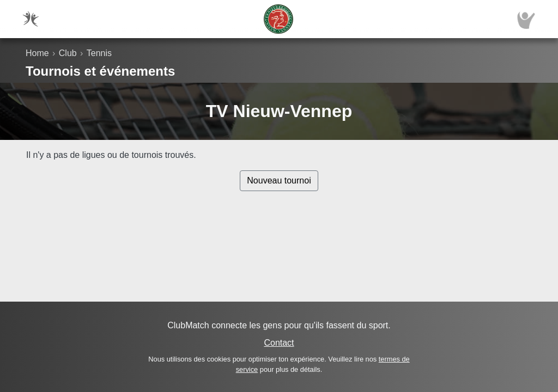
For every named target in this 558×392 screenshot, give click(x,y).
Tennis (99, 53)
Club (68, 53)
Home (37, 53)
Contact (279, 343)
